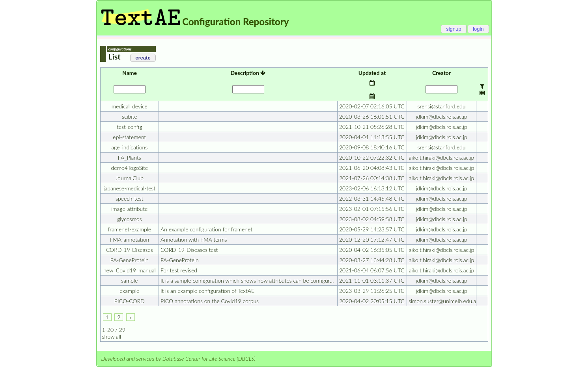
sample (129, 280)
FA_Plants (130, 157)
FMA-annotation (129, 239)
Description (248, 73)
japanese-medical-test (129, 188)
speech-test (130, 198)
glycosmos (129, 219)
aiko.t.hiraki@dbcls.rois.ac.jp (442, 157)
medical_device (130, 106)
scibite (130, 116)
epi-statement (129, 137)
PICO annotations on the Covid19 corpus (210, 301)
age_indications (129, 147)
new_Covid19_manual (130, 270)
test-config (130, 127)
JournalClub (130, 178)
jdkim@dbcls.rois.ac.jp (441, 116)
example (129, 291)
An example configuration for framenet (206, 229)
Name (130, 73)
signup (454, 29)
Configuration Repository (235, 21)
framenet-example (129, 229)
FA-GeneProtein (130, 260)
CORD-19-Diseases (130, 250)
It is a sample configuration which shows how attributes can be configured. (249, 280)
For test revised (179, 270)
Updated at (372, 73)
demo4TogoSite (129, 168)
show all (112, 336)
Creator (441, 73)
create (143, 58)
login (478, 29)
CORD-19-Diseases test (189, 250)
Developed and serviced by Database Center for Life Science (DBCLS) (178, 359)
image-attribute (129, 209)
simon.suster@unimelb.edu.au (443, 301)
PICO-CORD (130, 301)
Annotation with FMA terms (194, 239)
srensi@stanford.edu (442, 106)
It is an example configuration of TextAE (207, 291)
